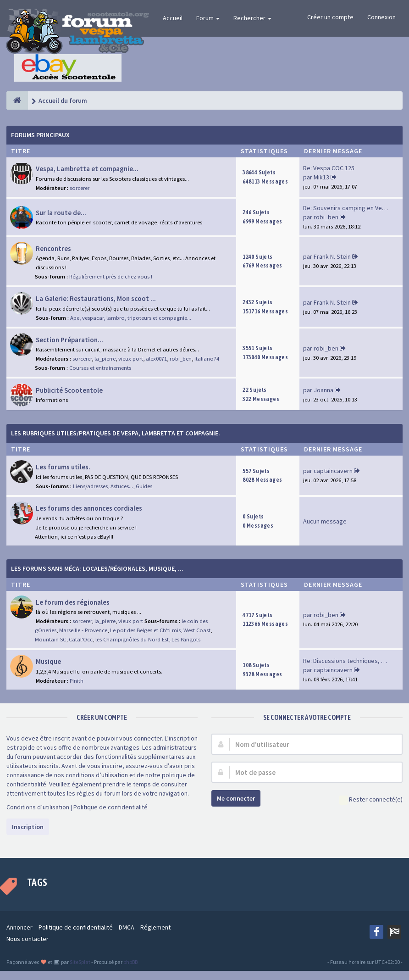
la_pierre (105, 359)
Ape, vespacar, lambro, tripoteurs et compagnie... (131, 318)
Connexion (381, 17)
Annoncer (19, 927)
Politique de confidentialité (111, 807)
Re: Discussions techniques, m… (348, 661)
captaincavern (333, 471)
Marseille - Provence (83, 630)
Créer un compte (330, 17)
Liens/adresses (90, 486)
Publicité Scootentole (69, 390)
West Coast (197, 630)
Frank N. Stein (332, 256)
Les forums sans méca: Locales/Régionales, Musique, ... (97, 568)
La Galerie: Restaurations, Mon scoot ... (96, 298)
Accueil (173, 18)
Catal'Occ (81, 639)
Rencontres (53, 248)
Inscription (28, 827)
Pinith (77, 681)
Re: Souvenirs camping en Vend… (349, 208)
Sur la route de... (61, 213)
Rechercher (252, 18)
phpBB (130, 962)
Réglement (155, 927)
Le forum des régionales (73, 602)
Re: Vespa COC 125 (329, 168)
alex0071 (156, 359)
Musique (48, 661)
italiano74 (207, 359)
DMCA (127, 927)
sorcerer (80, 188)
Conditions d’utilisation (38, 807)
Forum (208, 18)
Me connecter (236, 798)
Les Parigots (186, 639)
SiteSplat (80, 962)
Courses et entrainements (100, 368)
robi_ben (326, 217)
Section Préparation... (69, 340)
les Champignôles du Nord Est (132, 639)
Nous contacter (28, 939)
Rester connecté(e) (371, 800)
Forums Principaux (40, 135)
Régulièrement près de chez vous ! (111, 276)
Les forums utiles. (63, 467)
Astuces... (122, 486)
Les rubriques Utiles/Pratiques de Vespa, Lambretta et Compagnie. (116, 433)
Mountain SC (50, 639)
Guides (144, 486)
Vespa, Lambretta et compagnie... (87, 169)
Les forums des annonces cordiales (89, 508)
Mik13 (321, 177)
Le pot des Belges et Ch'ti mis (145, 630)
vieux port (131, 359)
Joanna (323, 390)
